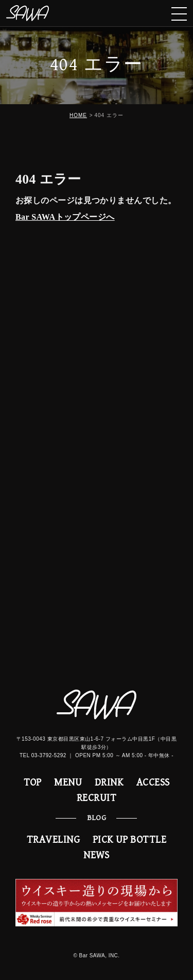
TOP (33, 783)
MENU (68, 783)
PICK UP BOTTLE (129, 840)
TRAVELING (53, 840)
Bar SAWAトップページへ (65, 217)
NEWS (97, 855)
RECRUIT (97, 798)
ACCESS (153, 783)
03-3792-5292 (49, 755)
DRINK (109, 783)
